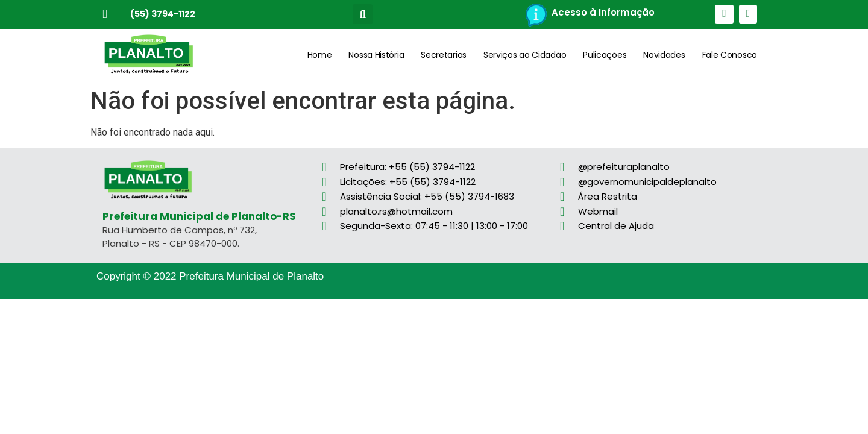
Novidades (664, 55)
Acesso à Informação (603, 12)
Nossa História (376, 55)
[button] (363, 14)
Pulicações (605, 55)
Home (320, 55)
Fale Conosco (730, 55)
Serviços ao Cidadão (525, 55)
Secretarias (444, 55)
